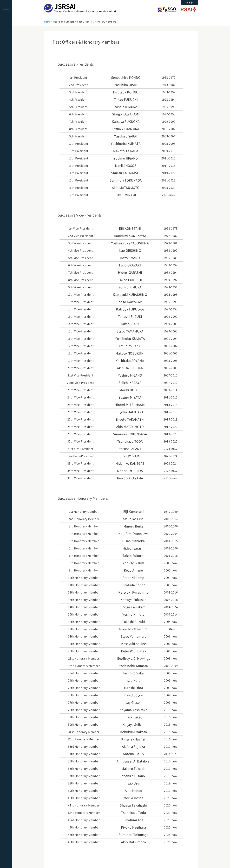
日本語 (189, 3)
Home (47, 22)
